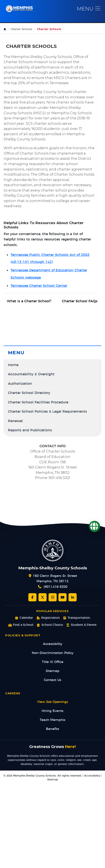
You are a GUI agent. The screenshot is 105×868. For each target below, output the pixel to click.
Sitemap (52, 671)
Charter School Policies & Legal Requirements (47, 412)
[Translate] (94, 526)
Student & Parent (81, 625)
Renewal (15, 421)
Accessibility (53, 644)
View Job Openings (53, 702)
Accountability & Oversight (31, 374)
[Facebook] (32, 597)
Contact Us (52, 680)
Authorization (20, 384)
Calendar (24, 618)
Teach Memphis (52, 720)
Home (13, 365)
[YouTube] (62, 597)
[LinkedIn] (73, 597)
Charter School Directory (29, 393)
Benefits (52, 729)
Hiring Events (52, 711)
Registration (48, 618)
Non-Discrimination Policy (53, 653)
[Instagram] (53, 597)
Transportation (77, 618)
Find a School (21, 625)
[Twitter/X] (43, 597)
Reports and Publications (30, 430)
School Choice (50, 625)
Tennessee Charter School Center (39, 286)
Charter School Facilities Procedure (38, 402)
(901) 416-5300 (56, 587)
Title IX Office (53, 662)
